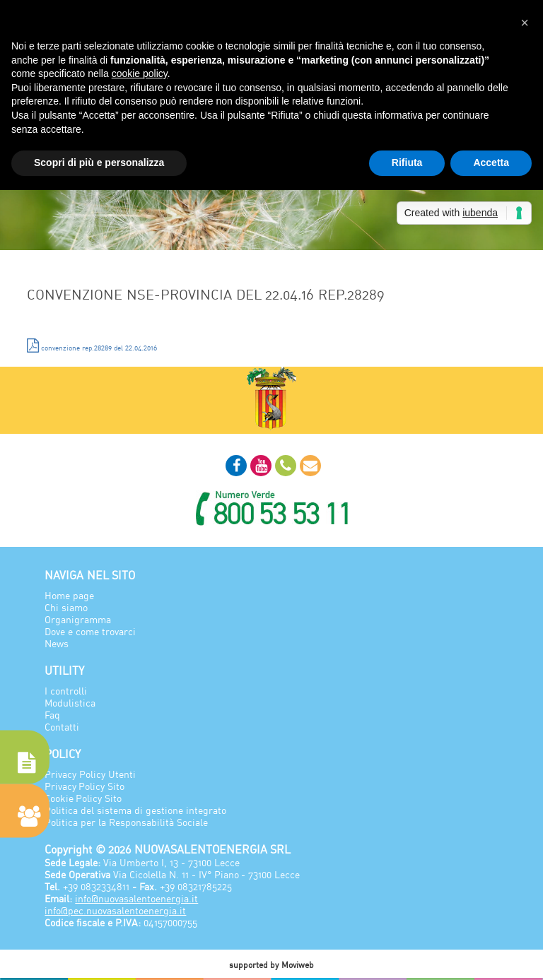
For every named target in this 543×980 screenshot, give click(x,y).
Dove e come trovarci (90, 631)
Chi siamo (66, 607)
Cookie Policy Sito (83, 798)
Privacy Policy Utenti (90, 774)
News (57, 643)
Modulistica (70, 703)
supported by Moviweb (271, 965)
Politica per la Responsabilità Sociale (126, 822)
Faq (52, 715)
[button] (525, 23)
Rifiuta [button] (407, 163)
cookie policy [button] (140, 73)
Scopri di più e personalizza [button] (99, 163)
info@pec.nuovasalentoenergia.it (115, 910)
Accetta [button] (491, 163)
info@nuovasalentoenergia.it (136, 898)
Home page (69, 595)
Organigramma (78, 619)
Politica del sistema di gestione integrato (135, 810)
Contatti (62, 727)
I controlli (66, 691)
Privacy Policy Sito (84, 786)
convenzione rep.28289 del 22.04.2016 (92, 346)
